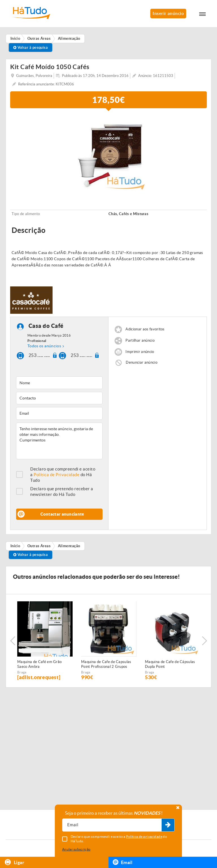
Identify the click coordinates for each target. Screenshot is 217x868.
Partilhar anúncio (140, 341)
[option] (108, 153)
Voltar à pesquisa (31, 48)
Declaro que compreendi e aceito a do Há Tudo (63, 475)
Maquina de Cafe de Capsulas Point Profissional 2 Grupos (106, 664)
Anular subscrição (76, 849)
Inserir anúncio (168, 13)
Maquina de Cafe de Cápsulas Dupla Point (170, 664)
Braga (22, 672)
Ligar (14, 862)
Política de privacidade (144, 837)
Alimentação (69, 546)
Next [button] (204, 641)
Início (15, 546)
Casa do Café (46, 326)
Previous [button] (13, 641)
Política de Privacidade (57, 475)
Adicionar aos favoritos (145, 329)
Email (122, 862)
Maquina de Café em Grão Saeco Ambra (39, 664)
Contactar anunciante (62, 514)
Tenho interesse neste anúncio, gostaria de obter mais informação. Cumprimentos (59, 441)
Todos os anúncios (44, 346)
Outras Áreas (39, 546)
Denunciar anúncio (142, 362)
